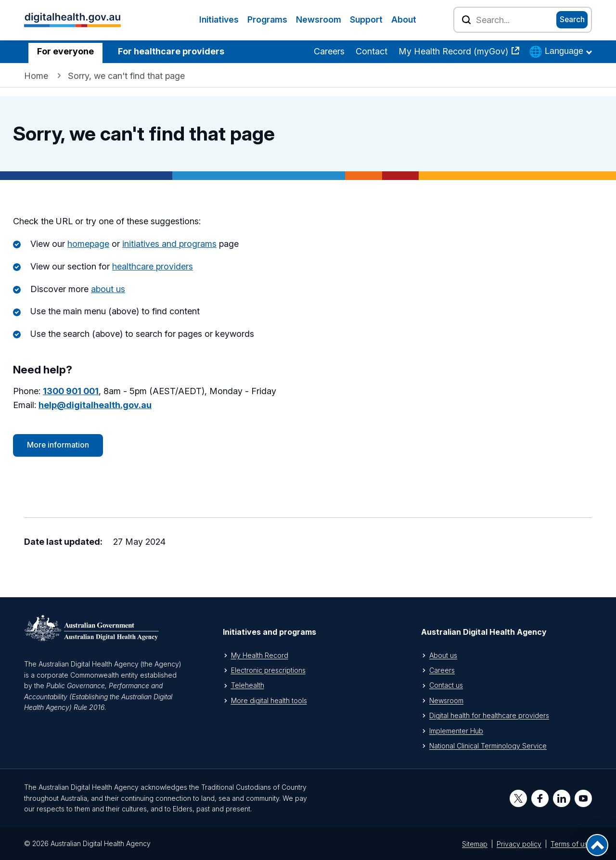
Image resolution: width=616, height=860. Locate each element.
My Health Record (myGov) (455, 51)
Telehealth (248, 685)
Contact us (446, 685)
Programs (267, 19)
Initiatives (219, 19)
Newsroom (319, 19)
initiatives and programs (169, 244)
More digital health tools (269, 700)
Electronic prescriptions (268, 670)
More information (58, 445)
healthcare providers (153, 266)
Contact (372, 51)
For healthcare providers (171, 51)
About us (443, 655)
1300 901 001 (71, 391)
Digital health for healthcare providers (489, 715)
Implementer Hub (456, 731)
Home (36, 76)
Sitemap (475, 844)
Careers (329, 51)
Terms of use (571, 844)
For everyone (65, 51)
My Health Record (260, 655)
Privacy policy (519, 844)
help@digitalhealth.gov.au (95, 405)
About (404, 19)
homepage (88, 244)
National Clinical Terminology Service (488, 746)
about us (108, 289)
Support (366, 19)
